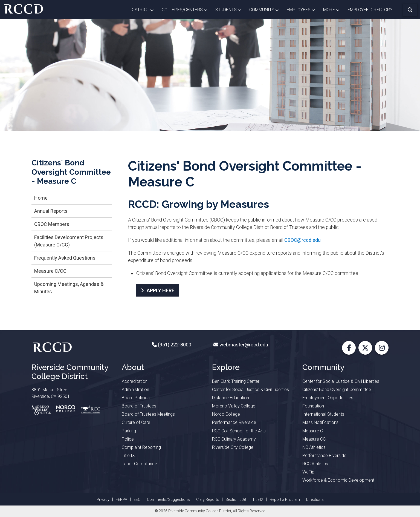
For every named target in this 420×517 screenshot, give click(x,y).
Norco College (226, 414)
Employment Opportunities (328, 398)
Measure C (313, 431)
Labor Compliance (139, 464)
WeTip (308, 472)
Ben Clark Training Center (236, 381)
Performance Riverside (234, 422)
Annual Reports (51, 211)
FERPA (121, 499)
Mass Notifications (320, 422)
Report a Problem (285, 499)
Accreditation (135, 381)
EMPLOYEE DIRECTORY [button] (370, 10)
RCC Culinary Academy (234, 439)
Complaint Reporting (141, 447)
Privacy (103, 499)
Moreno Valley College (234, 406)
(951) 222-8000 (174, 345)
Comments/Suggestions (168, 499)
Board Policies (136, 398)
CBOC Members (52, 224)
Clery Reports (208, 499)
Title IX (128, 456)
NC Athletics (314, 447)
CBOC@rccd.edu (302, 240)
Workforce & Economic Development (338, 480)
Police (128, 439)
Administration (135, 390)
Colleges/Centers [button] (186, 9)
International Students (323, 414)
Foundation (313, 406)
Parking (129, 431)
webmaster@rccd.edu (243, 345)
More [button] (333, 9)
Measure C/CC (50, 271)
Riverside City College (233, 447)
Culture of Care (136, 422)
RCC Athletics (315, 464)
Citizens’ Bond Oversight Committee (337, 390)
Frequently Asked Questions (65, 258)
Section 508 (236, 499)
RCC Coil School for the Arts (239, 431)
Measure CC (314, 439)
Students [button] (230, 9)
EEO (137, 499)
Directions (315, 499)
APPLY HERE (160, 290)
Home (41, 198)
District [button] (144, 9)
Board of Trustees (139, 406)
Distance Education (231, 398)
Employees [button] (303, 9)
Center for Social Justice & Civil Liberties (250, 390)
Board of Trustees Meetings (148, 414)
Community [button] (266, 9)
